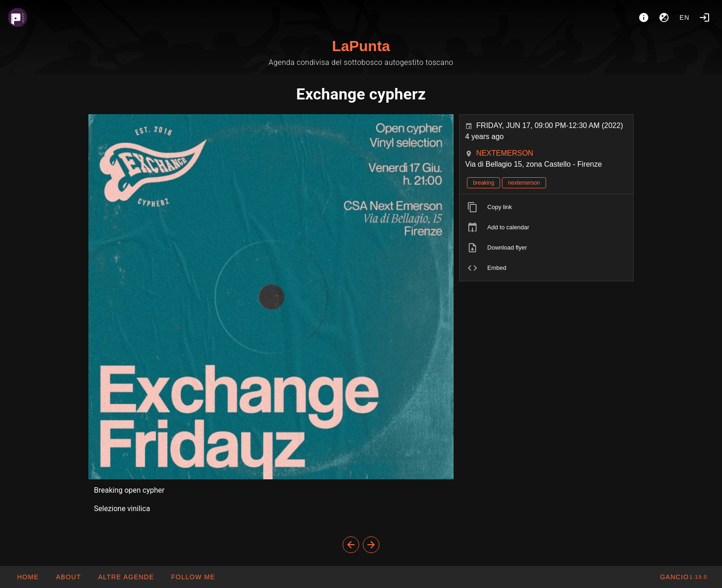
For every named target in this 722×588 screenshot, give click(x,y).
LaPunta (361, 46)
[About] (644, 17)
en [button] (685, 17)
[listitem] (546, 207)
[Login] (705, 17)
